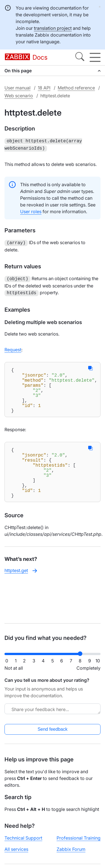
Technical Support (23, 838)
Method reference (76, 88)
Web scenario (19, 96)
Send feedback (53, 729)
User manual (17, 88)
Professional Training (79, 838)
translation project (53, 28)
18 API (44, 88)
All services (16, 849)
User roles (31, 210)
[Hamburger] (95, 57)
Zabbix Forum (71, 849)
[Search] (80, 57)
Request (13, 347)
